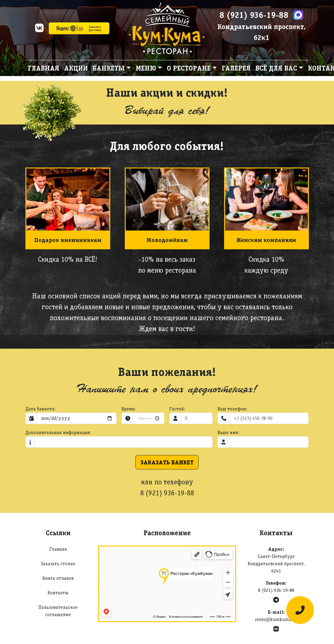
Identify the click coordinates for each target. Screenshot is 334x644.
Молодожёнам (167, 240)
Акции (76, 68)
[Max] (298, 15)
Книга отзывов (58, 578)
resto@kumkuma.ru (276, 619)
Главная (44, 68)
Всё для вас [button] (276, 68)
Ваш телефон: (232, 409)
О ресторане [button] (189, 68)
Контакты (58, 593)
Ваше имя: (228, 432)
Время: (129, 409)
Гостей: (177, 409)
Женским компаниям (266, 240)
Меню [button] (146, 68)
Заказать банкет (167, 462)
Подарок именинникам (68, 240)
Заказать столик (58, 564)
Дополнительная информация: (58, 432)
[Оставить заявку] (300, 610)
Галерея (236, 68)
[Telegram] (276, 600)
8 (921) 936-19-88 (254, 15)
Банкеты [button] (109, 68)
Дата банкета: (40, 409)
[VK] (39, 30)
